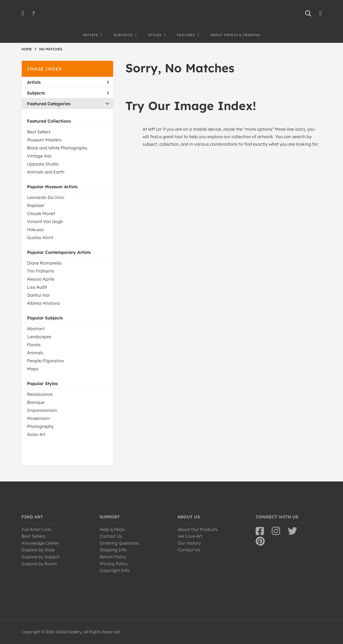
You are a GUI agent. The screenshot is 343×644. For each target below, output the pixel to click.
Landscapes (39, 337)
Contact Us (111, 536)
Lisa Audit (37, 287)
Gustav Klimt (40, 238)
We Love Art (190, 536)
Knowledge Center (40, 543)
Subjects (68, 93)
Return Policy (113, 557)
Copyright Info (115, 570)
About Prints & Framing (235, 35)
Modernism (38, 418)
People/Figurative (45, 361)
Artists (68, 82)
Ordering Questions (119, 543)
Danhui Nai (38, 295)
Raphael (36, 205)
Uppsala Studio (43, 164)
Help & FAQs (112, 529)
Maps (33, 369)
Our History (189, 543)
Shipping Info (113, 550)
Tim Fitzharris (41, 271)
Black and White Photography (57, 148)
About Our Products (198, 529)
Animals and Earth (46, 172)
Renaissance (40, 394)
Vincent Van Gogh (45, 221)
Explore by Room (39, 564)
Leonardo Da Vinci (46, 197)
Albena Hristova (43, 303)
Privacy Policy (114, 564)
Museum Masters (44, 140)
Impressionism (42, 410)
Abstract (36, 329)
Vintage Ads (39, 156)
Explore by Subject (41, 557)
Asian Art (36, 434)
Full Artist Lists (36, 529)
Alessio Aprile (41, 279)
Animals (35, 353)
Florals (34, 345)
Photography (40, 426)
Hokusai (35, 229)
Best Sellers (39, 132)
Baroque (36, 402)
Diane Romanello (44, 263)
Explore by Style (38, 550)
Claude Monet (41, 213)
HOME (27, 49)
